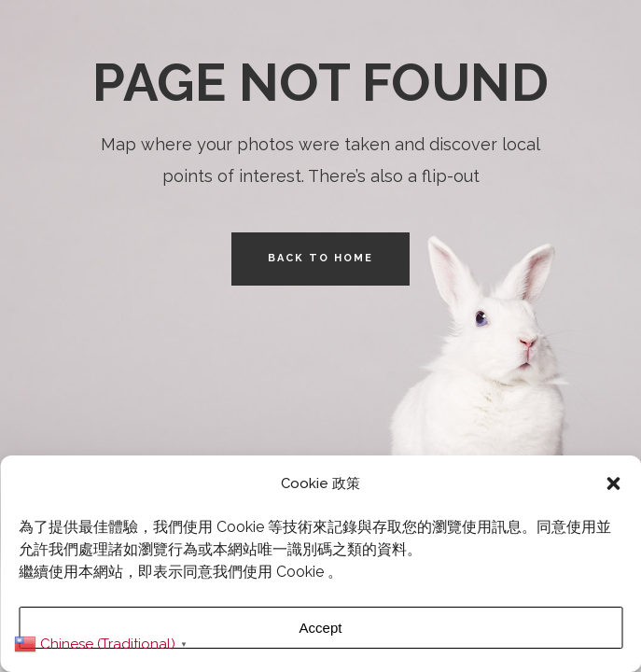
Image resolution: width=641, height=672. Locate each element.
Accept (321, 628)
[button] (613, 483)
